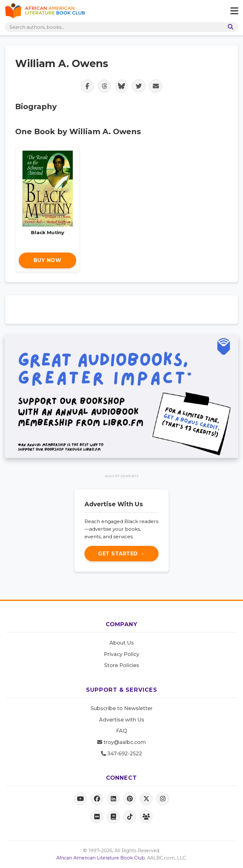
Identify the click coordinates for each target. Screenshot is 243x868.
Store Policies (122, 665)
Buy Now (48, 260)
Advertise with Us (122, 720)
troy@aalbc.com (121, 742)
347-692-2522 (121, 754)
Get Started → (121, 554)
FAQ (122, 731)
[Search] (229, 27)
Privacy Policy (121, 654)
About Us (122, 643)
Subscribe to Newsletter (121, 708)
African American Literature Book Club (101, 858)
